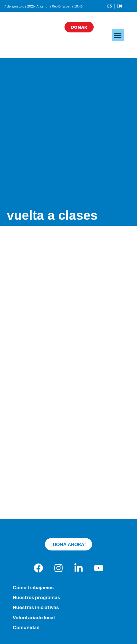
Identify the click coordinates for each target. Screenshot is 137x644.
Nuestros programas (37, 597)
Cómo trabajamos (33, 587)
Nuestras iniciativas (36, 607)
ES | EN (115, 6)
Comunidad (26, 627)
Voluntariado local (34, 617)
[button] (118, 35)
